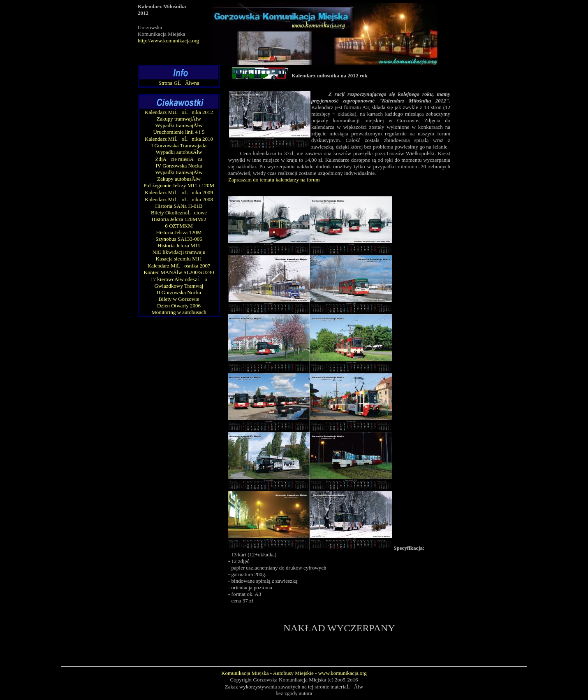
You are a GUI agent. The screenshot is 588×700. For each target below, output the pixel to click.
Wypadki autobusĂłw (179, 152)
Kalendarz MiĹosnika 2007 (179, 266)
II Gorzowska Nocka (179, 292)
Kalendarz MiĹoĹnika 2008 (179, 199)
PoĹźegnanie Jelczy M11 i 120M (179, 185)
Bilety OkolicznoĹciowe (179, 213)
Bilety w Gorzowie (179, 299)
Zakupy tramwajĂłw (179, 119)
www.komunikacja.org (343, 673)
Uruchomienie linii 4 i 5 (179, 132)
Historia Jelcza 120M (179, 232)
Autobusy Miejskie (293, 673)
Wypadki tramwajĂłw (179, 125)
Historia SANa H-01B (179, 206)
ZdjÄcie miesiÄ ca (179, 159)
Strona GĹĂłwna (179, 83)
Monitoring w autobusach (179, 312)
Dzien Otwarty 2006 (179, 306)
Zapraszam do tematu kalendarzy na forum (274, 180)
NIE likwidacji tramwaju (179, 252)
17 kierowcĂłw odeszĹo (179, 279)
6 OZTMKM (179, 226)
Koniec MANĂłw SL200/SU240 (179, 272)
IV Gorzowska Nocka (179, 166)
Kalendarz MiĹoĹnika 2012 (179, 112)
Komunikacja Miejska (245, 673)
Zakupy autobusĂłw (179, 179)
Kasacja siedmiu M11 (179, 259)
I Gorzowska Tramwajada (179, 145)
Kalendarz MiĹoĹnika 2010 (179, 139)
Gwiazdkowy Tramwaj (179, 286)
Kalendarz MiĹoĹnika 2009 (179, 192)
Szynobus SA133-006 (179, 239)
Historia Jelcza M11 (179, 245)
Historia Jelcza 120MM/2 (179, 219)
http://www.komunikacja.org (168, 41)
